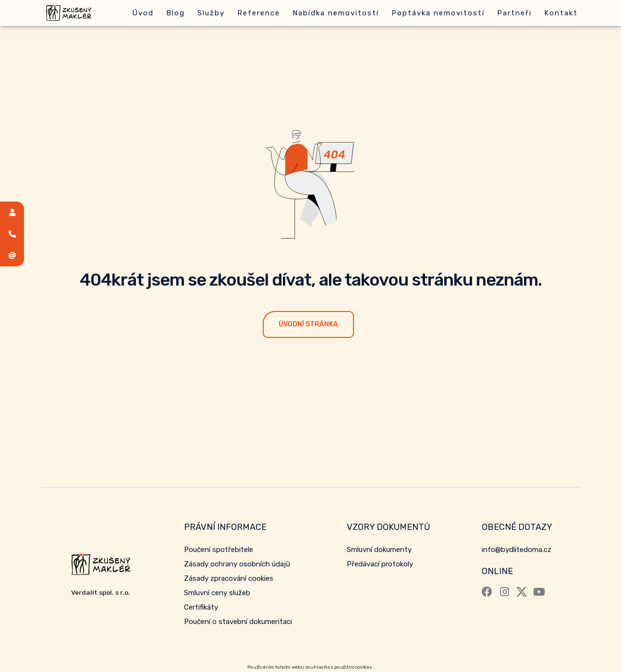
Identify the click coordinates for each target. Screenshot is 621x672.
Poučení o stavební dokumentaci (238, 622)
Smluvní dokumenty (379, 550)
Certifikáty (201, 607)
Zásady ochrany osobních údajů (237, 564)
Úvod (143, 13)
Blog (176, 13)
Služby (211, 13)
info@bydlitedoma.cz (517, 550)
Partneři (514, 13)
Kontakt (561, 13)
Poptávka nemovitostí (438, 13)
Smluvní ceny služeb (217, 593)
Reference (259, 13)
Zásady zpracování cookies (229, 578)
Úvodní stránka (308, 324)
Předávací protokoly (380, 564)
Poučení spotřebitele (219, 550)
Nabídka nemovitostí (336, 13)
